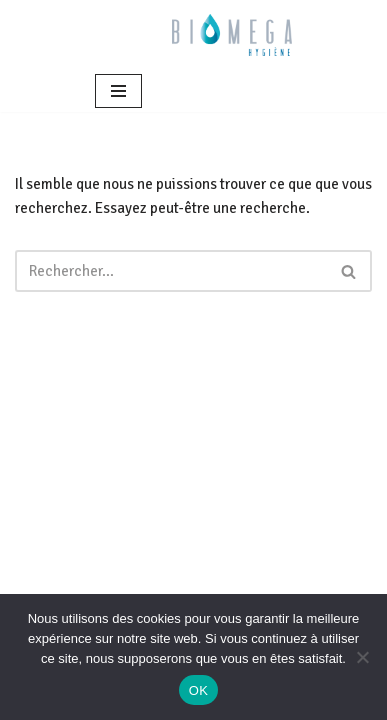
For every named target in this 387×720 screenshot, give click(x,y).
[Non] (362, 657)
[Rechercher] (171, 271)
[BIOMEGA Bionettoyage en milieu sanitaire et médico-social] (232, 35)
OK (198, 690)
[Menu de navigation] (118, 91)
